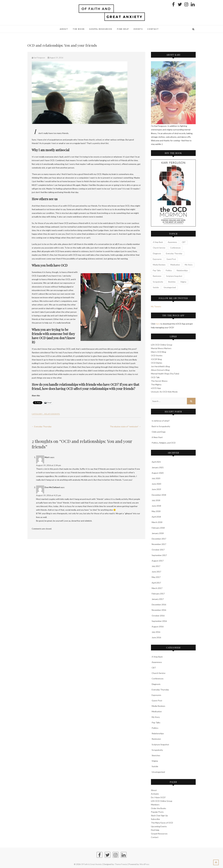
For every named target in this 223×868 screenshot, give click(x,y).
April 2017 (156, 583)
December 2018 (159, 495)
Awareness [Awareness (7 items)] (172, 242)
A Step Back (157, 657)
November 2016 (159, 610)
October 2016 (158, 616)
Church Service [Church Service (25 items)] (159, 248)
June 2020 (156, 484)
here (158, 324)
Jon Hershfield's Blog (160, 366)
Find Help (123, 29)
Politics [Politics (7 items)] (169, 270)
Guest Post (157, 701)
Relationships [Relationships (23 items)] (182, 270)
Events (138, 29)
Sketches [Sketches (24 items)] (172, 282)
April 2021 (156, 462)
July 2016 (156, 632)
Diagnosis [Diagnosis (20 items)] (157, 254)
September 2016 (159, 621)
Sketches (156, 755)
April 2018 (156, 517)
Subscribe (155, 819)
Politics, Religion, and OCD (164, 443)
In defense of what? (161, 421)
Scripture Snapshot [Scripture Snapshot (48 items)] (174, 276)
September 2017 (159, 555)
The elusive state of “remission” (125, 426)
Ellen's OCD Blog (159, 352)
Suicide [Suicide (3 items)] (156, 287)
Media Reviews (158, 706)
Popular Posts (157, 812)
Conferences (158, 679)
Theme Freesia (121, 864)
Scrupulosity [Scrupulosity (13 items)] (158, 282)
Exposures (156, 695)
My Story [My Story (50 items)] (189, 265)
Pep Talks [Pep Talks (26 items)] (157, 270)
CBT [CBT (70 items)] (184, 242)
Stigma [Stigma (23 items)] (183, 282)
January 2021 (158, 467)
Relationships (52, 414)
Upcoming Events (159, 826)
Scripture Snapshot (160, 744)
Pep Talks (156, 722)
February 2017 (158, 594)
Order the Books (159, 808)
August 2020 (158, 473)
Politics (155, 728)
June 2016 (156, 637)
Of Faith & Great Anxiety (91, 864)
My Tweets (156, 306)
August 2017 (158, 561)
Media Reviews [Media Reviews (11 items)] (159, 265)
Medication (157, 711)
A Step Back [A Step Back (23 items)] (158, 242)
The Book (79, 29)
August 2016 (158, 626)
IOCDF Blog (156, 359)
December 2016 (159, 605)
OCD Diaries (157, 363)
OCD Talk (155, 377)
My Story (156, 717)
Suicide (155, 766)
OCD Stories (157, 355)
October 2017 (158, 550)
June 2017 (156, 572)
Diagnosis (156, 684)
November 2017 (159, 544)
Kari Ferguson (39, 58)
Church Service (159, 673)
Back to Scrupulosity (161, 426)
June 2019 (156, 489)
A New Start (157, 437)
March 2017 (157, 588)
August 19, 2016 (55, 58)
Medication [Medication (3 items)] (175, 265)
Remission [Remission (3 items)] (157, 276)
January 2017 (158, 599)
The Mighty (156, 384)
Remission (156, 739)
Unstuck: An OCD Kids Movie (164, 392)
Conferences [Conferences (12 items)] (175, 248)
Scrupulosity (157, 750)
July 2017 (156, 566)
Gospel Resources (101, 29)
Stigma (155, 761)
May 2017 (156, 577)
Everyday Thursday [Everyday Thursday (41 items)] (174, 254)
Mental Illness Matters (161, 348)
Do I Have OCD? (158, 797)
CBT (154, 668)
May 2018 (156, 511)
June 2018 (156, 506)
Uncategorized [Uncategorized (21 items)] (170, 287)
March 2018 (157, 522)
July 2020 (156, 478)
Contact (153, 29)
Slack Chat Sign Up (159, 815)
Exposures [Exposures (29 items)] (157, 259)
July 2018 (156, 500)
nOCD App (156, 388)
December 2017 (159, 539)
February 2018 (158, 528)
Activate (155, 794)
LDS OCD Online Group (162, 345)
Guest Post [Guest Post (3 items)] (171, 259)
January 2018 (158, 533)
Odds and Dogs (159, 432)
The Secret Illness (159, 381)
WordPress (144, 864)
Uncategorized (158, 772)
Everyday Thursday (42, 426)
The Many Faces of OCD (162, 823)
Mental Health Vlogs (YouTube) (165, 374)
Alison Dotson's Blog (160, 370)
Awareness (157, 662)
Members (155, 805)
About (64, 29)
